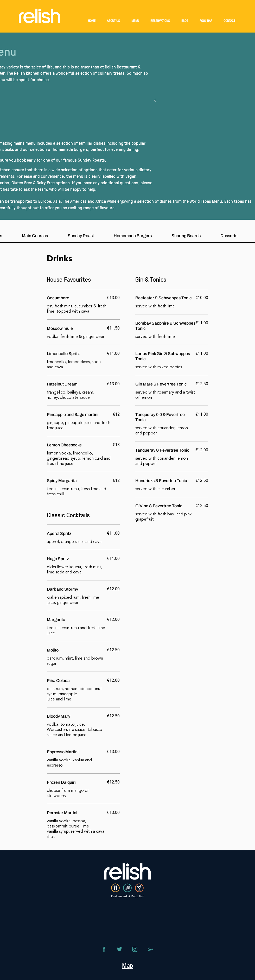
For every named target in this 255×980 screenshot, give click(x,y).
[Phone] (104, 949)
